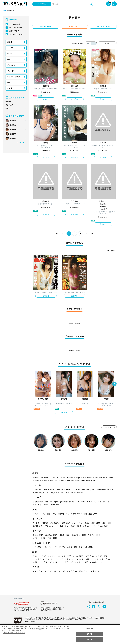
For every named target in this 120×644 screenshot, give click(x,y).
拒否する (89, 634)
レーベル (10, 48)
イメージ (10, 71)
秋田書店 (36, 477)
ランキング (9, 105)
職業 (9, 82)
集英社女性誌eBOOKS (41, 493)
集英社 (95, 477)
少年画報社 (37, 480)
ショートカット (81, 523)
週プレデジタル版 (16, 28)
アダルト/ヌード (95, 562)
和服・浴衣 (90, 514)
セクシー (109, 535)
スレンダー (41, 523)
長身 (106, 523)
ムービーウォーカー (88, 480)
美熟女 (65, 535)
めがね (76, 514)
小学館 (110, 477)
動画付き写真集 (69, 502)
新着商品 (8, 102)
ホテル (72, 547)
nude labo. (55, 505)
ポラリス (47, 505)
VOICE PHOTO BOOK (83, 502)
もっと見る (109, 427)
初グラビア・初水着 (55, 571)
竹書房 (44, 480)
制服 (52, 514)
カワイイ (94, 535)
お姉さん (52, 535)
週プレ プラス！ (15, 31)
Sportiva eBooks (75, 493)
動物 (83, 571)
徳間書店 (51, 480)
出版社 (10, 42)
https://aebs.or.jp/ (30, 621)
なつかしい (79, 535)
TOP (5, 11)
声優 (89, 556)
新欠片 (58, 480)
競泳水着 (64, 514)
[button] (114, 384)
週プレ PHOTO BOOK (41, 490)
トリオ (48, 547)
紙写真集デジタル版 (40, 502)
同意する (89, 640)
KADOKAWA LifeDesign (71, 477)
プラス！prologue (55, 502)
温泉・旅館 (86, 547)
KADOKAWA (57, 477)
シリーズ (10, 54)
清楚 (38, 538)
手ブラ (38, 571)
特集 (7, 108)
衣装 (9, 59)
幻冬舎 (89, 477)
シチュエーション (14, 77)
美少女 (38, 535)
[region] (60, 634)
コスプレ (39, 514)
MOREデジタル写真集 (85, 490)
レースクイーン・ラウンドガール (48, 559)
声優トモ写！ (38, 505)
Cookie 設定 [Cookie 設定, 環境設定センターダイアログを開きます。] (89, 628)
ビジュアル (11, 65)
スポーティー (67, 526)
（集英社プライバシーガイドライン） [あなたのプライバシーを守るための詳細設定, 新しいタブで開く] (14, 633)
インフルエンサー (101, 559)
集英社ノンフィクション (59, 493)
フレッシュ (52, 526)
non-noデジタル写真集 (103, 490)
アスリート (81, 562)
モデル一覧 (21, 143)
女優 (66, 556)
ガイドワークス (46, 477)
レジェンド (57, 562)
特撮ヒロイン (41, 562)
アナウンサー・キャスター (78, 559)
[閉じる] (116, 634)
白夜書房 (70, 480)
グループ (60, 547)
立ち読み (46, 99)
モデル (78, 556)
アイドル (54, 556)
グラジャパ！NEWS (16, 34)
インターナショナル (86, 526)
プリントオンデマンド (100, 502)
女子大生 (101, 556)
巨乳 (55, 523)
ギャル (103, 526)
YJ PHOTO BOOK (56, 490)
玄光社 (83, 477)
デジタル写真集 (15, 24)
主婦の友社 (103, 477)
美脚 (95, 523)
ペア (37, 547)
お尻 (66, 523)
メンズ (72, 571)
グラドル (40, 556)
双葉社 (77, 480)
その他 (10, 88)
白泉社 (64, 480)
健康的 (38, 526)
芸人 (69, 562)
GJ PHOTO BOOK (70, 490)
